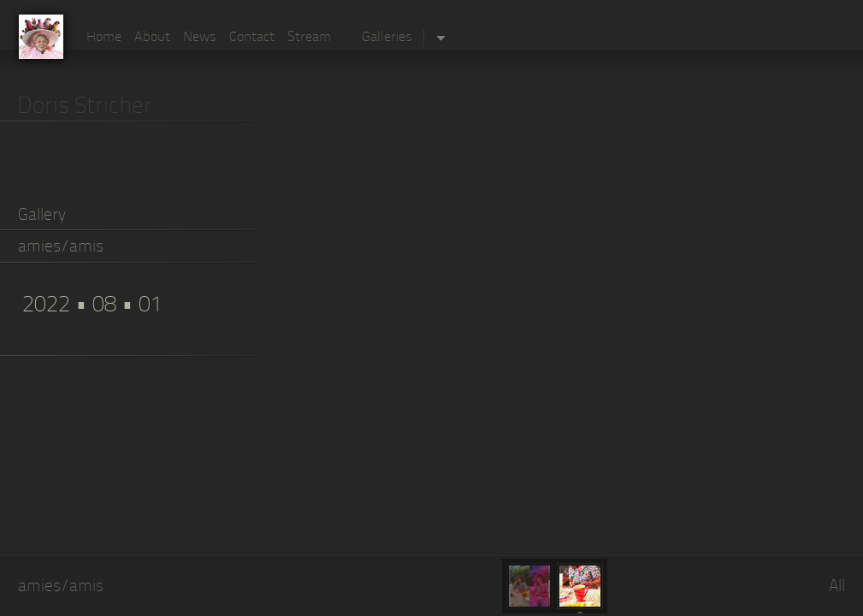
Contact (252, 38)
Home (104, 38)
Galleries (387, 38)
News (200, 38)
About (152, 38)
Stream (309, 38)
